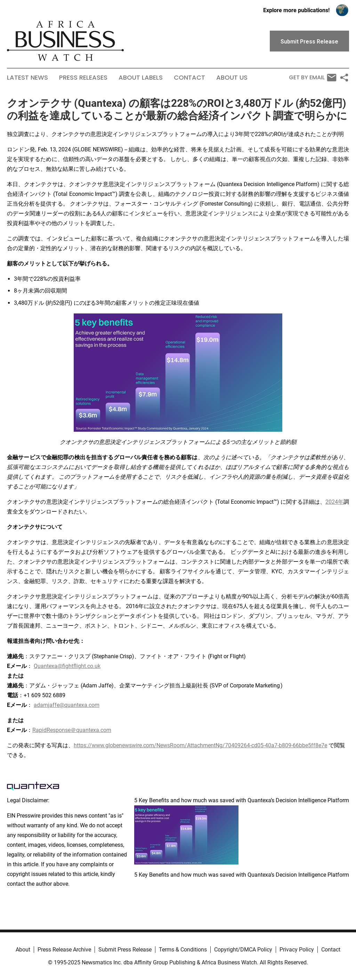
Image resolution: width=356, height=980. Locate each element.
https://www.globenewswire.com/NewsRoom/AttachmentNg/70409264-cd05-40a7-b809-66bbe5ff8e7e (200, 745)
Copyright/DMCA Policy (243, 950)
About (23, 950)
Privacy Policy (297, 950)
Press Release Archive (64, 950)
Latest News (27, 78)
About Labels (141, 78)
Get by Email (313, 78)
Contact (189, 78)
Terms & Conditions (183, 950)
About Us (232, 78)
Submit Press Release (125, 950)
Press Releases (83, 78)
